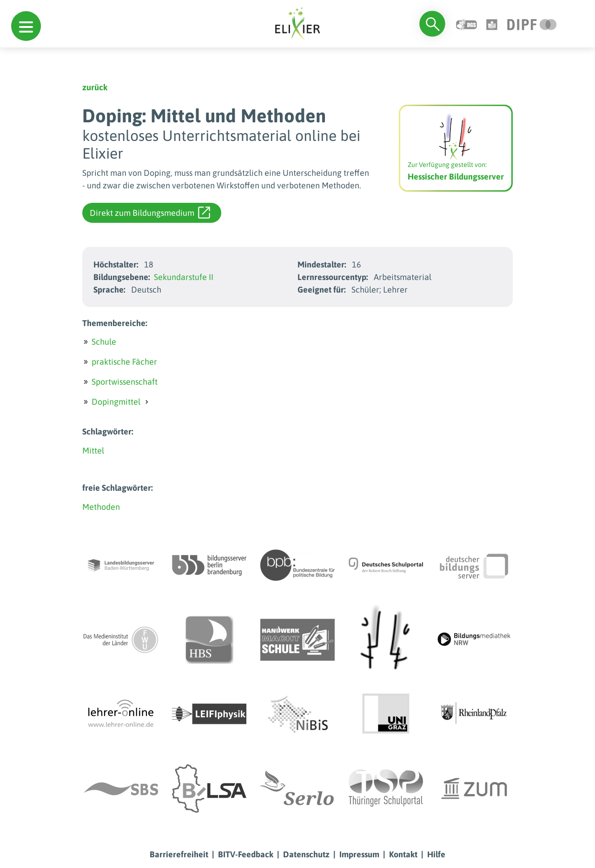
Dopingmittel (116, 402)
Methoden (101, 507)
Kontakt (403, 854)
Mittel (93, 451)
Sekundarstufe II (184, 277)
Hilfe (436, 854)
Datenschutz (306, 854)
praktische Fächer (124, 362)
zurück (95, 87)
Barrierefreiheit (179, 854)
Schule (104, 342)
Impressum (359, 854)
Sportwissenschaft (125, 382)
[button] (26, 26)
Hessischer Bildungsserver (456, 177)
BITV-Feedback (246, 854)
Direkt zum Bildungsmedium (150, 213)
